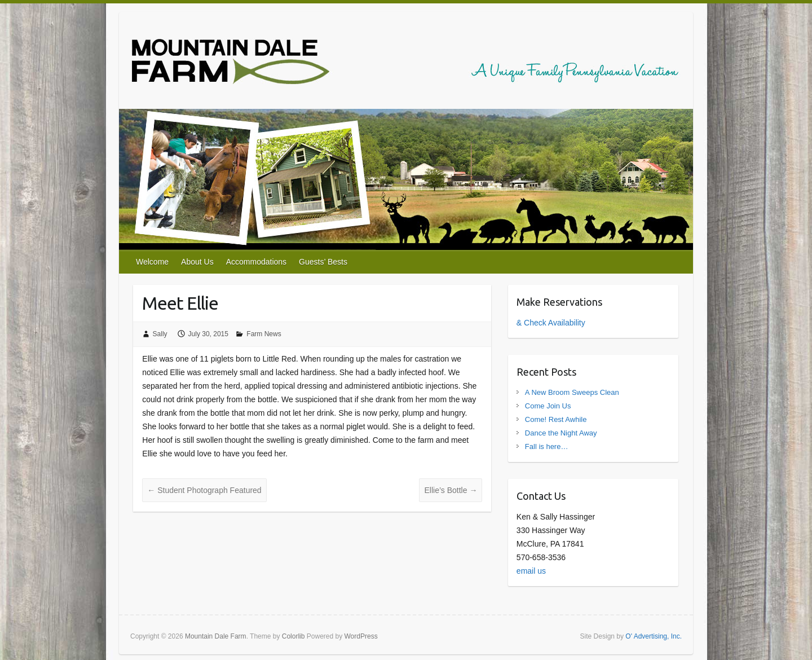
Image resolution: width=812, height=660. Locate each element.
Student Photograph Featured (204, 490)
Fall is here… (547, 446)
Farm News (264, 334)
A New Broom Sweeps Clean (572, 392)
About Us (197, 262)
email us (531, 571)
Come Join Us (548, 406)
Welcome (152, 262)
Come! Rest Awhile (556, 419)
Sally (160, 334)
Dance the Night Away (561, 433)
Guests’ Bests (323, 262)
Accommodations (256, 262)
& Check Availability (551, 323)
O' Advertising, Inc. (654, 636)
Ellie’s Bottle (451, 490)
